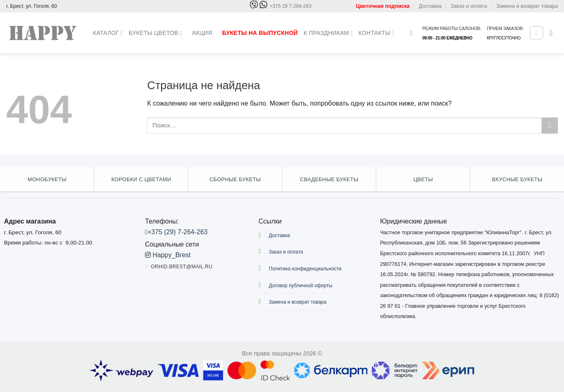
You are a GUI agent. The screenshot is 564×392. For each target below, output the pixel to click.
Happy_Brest (172, 255)
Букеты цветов (155, 33)
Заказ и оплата (469, 6)
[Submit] (550, 126)
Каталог (108, 33)
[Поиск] (413, 33)
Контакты (376, 33)
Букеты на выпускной (260, 33)
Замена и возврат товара (527, 6)
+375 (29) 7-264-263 (177, 232)
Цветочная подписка (383, 6)
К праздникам (328, 33)
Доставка (430, 6)
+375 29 (290, 6)
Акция (202, 33)
